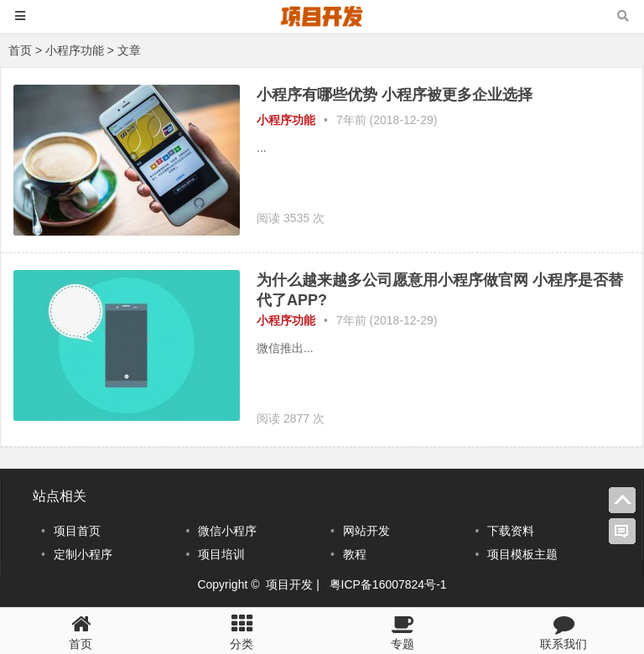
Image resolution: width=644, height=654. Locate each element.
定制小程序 (83, 554)
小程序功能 (75, 50)
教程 (355, 554)
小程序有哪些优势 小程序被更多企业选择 (395, 95)
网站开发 (366, 531)
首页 (20, 50)
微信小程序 (227, 531)
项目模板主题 (522, 554)
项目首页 (77, 531)
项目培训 (221, 554)
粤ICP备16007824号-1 (388, 584)
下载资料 (511, 531)
